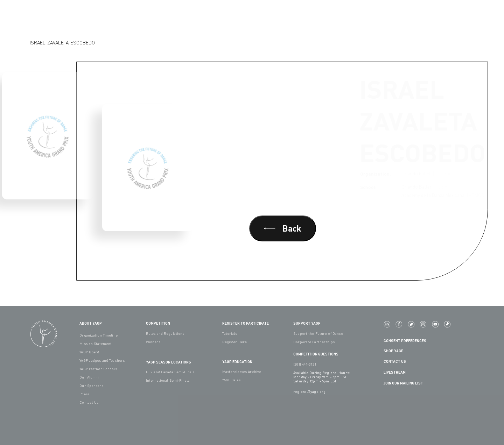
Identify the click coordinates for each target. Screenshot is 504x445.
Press (84, 394)
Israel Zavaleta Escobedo (62, 43)
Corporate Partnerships (314, 342)
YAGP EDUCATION (237, 362)
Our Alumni (89, 377)
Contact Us (89, 402)
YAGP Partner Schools (98, 369)
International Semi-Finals (168, 380)
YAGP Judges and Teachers (102, 360)
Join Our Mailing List (403, 383)
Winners (153, 342)
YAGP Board (89, 352)
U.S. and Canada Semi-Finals (170, 372)
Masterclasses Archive (242, 372)
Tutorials (230, 333)
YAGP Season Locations (169, 362)
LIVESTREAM (397, 372)
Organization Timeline (99, 335)
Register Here (235, 342)
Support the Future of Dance (318, 333)
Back (283, 228)
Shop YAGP (394, 351)
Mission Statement (96, 344)
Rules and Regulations (165, 333)
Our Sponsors (91, 386)
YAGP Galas (231, 380)
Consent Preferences (405, 341)
